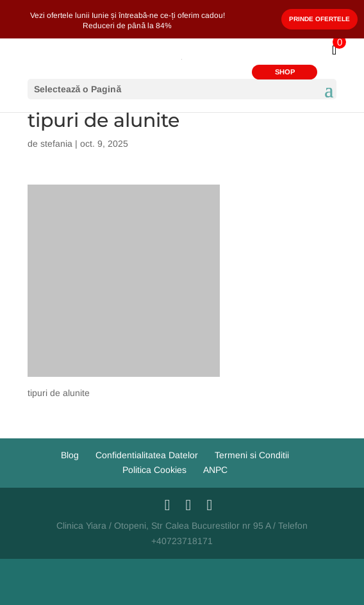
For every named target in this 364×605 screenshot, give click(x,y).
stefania (56, 144)
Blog (70, 455)
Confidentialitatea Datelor (147, 455)
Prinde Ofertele (319, 19)
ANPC (215, 470)
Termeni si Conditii (252, 455)
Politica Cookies (154, 470)
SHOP (285, 72)
